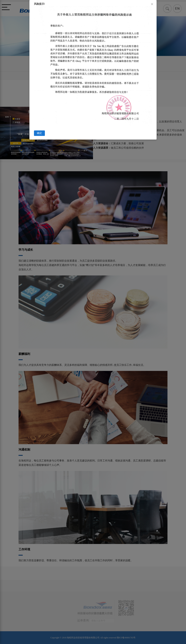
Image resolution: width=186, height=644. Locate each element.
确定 (39, 133)
